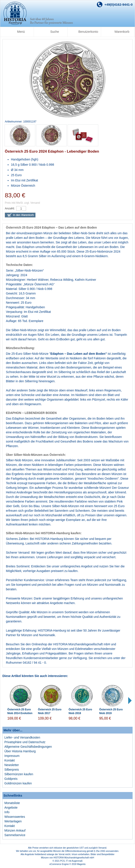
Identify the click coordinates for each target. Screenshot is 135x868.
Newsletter (12, 765)
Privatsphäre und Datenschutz (25, 742)
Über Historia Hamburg (20, 751)
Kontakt (10, 760)
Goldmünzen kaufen (18, 783)
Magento (81, 864)
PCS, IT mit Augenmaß (71, 861)
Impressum (12, 756)
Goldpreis (11, 779)
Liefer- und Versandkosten (22, 737)
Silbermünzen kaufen (19, 774)
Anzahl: (10, 208)
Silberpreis (12, 770)
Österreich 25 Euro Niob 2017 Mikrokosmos (50, 713)
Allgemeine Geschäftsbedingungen (28, 747)
